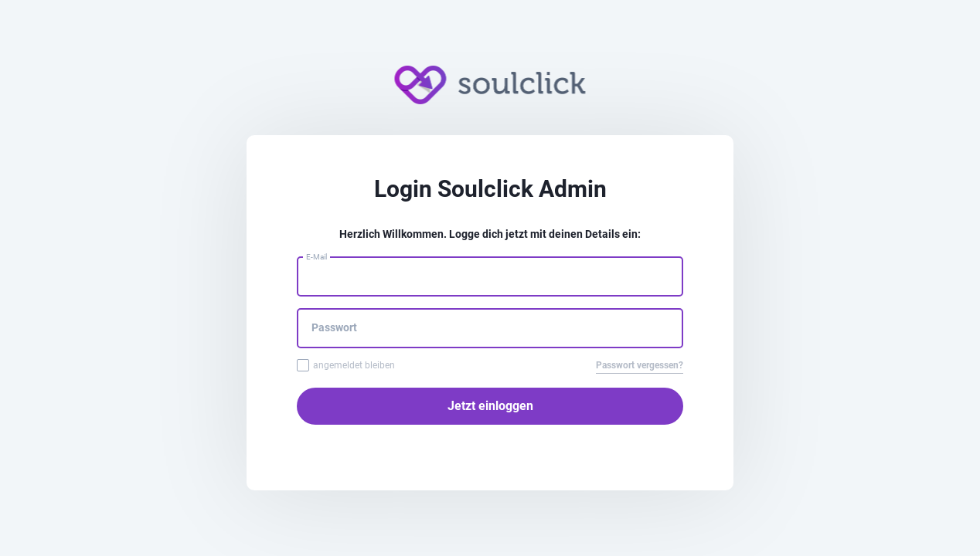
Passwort (334, 327)
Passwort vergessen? (640, 365)
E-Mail (316, 257)
